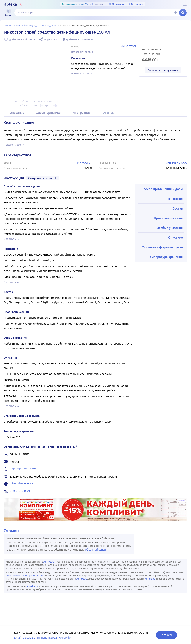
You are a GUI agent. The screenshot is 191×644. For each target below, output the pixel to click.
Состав (178, 208)
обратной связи (95, 549)
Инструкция (82, 113)
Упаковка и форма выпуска (162, 247)
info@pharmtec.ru (21, 483)
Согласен (166, 635)
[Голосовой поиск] (175, 13)
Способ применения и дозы (162, 189)
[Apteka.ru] (13, 4)
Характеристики (48, 113)
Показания (175, 199)
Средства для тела (49, 25)
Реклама (182, 501)
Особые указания (170, 228)
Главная (8, 25)
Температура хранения (165, 257)
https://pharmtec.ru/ (23, 468)
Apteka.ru (49, 562)
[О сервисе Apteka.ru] (185, 4)
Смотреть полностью (43, 178)
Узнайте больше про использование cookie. (43, 637)
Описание (17, 113)
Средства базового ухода (26, 25)
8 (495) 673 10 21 (20, 491)
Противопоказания (168, 218)
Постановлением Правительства (26, 575)
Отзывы (109, 113)
